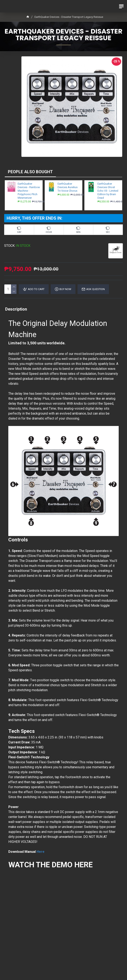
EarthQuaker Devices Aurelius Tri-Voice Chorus (68, 187)
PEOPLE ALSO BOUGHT (30, 172)
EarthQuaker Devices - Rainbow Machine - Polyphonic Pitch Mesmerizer (29, 191)
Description (16, 309)
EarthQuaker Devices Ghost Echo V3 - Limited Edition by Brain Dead (108, 191)
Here (41, 852)
